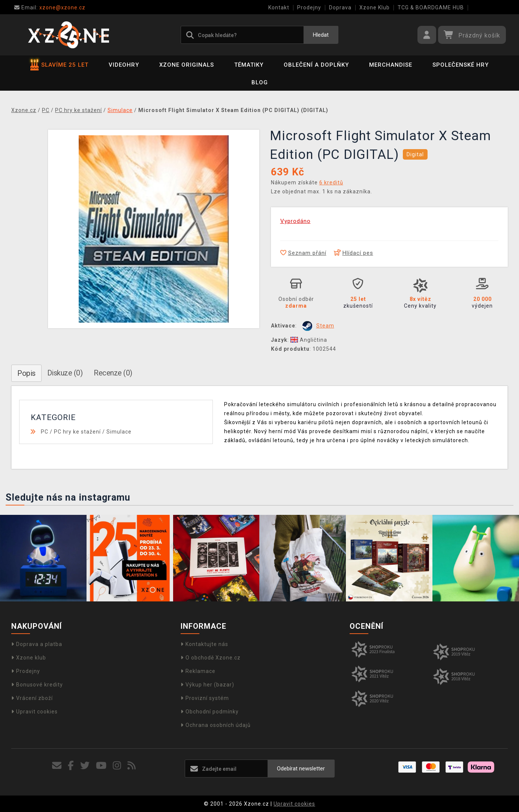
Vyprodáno (295, 221)
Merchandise (391, 65)
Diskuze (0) (65, 373)
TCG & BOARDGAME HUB (431, 7)
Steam (325, 326)
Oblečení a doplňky (316, 65)
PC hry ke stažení (77, 432)
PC (45, 432)
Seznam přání (303, 253)
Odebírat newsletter (301, 769)
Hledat (321, 35)
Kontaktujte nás (204, 644)
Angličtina (309, 340)
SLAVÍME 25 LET (59, 65)
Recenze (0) (113, 373)
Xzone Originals (187, 65)
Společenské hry (461, 65)
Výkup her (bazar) (207, 685)
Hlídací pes (354, 253)
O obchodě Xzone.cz (211, 658)
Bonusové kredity (37, 685)
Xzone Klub (375, 7)
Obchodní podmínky (210, 712)
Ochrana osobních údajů (216, 725)
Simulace (119, 432)
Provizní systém (205, 698)
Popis (26, 373)
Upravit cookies (34, 712)
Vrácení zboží (32, 698)
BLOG (260, 82)
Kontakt (279, 7)
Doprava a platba (37, 644)
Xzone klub (29, 658)
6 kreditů (331, 182)
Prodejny (309, 7)
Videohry (124, 65)
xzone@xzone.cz (50, 7)
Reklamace (198, 671)
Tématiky (249, 65)
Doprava (340, 7)
